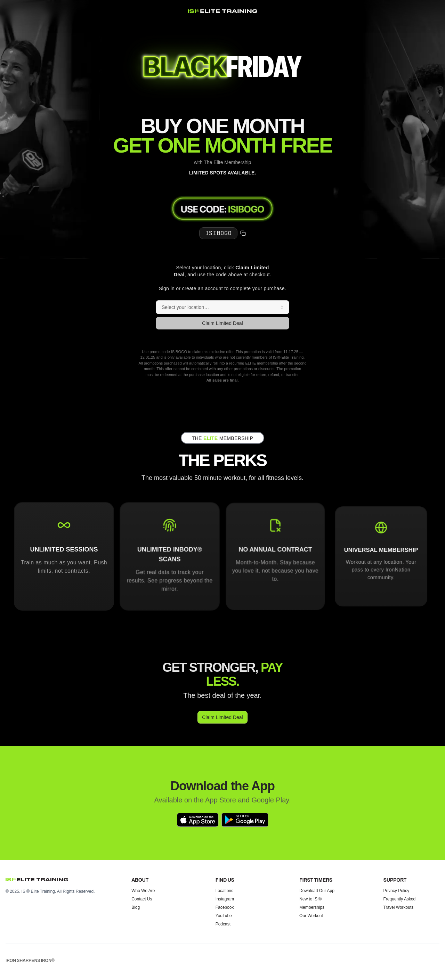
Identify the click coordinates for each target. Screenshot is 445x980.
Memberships (312, 907)
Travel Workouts (399, 907)
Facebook (225, 907)
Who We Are (143, 891)
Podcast (223, 924)
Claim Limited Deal (222, 323)
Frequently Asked (400, 899)
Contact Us (142, 899)
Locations (224, 891)
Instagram (225, 899)
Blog (136, 907)
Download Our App (317, 891)
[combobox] (222, 307)
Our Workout (311, 916)
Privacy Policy (397, 891)
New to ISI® (310, 899)
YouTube (224, 916)
